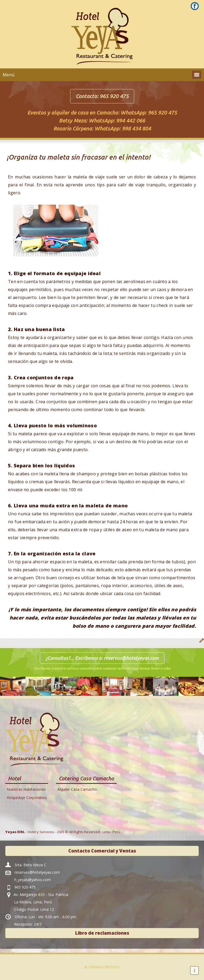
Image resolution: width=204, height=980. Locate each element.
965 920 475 (114, 96)
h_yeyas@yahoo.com (33, 880)
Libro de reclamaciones (102, 933)
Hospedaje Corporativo (27, 797)
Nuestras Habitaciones (26, 789)
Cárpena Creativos (104, 967)
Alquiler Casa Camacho (77, 789)
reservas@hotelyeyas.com (131, 658)
